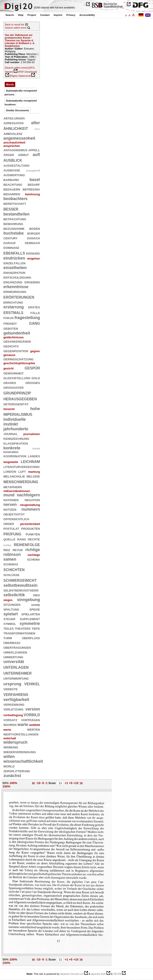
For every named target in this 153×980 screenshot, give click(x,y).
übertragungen (17, 647)
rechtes (7, 545)
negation (32, 500)
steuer (9, 619)
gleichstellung (17, 378)
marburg (34, 472)
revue (18, 550)
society (36, 605)
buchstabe (14, 233)
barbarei (11, 180)
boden (35, 228)
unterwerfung (16, 678)
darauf (10, 243)
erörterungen (19, 297)
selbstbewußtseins (21, 590)
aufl (36, 155)
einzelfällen (15, 263)
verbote (11, 689)
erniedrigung (15, 292)
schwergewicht (20, 580)
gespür (32, 368)
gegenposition (16, 351)
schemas (11, 564)
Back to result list (15, 25)
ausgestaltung (16, 165)
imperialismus (18, 414)
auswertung (14, 175)
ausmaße (12, 170)
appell (34, 150)
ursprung (12, 684)
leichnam (30, 461)
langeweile (11, 462)
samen (10, 559)
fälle (35, 313)
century (10, 238)
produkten (31, 528)
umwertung (13, 657)
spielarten (31, 614)
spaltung (11, 609)
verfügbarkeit (16, 700)
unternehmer (17, 673)
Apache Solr (98, 974)
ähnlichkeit (16, 128)
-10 (39, 783)
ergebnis (32, 282)
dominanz (11, 247)
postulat (11, 528)
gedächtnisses (13, 337)
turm (8, 638)
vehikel (32, 684)
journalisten (32, 434)
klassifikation (16, 443)
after (35, 123)
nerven (10, 505)
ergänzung (13, 282)
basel (35, 180)
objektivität (14, 514)
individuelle (15, 419)
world (9, 766)
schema (34, 559)
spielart (11, 614)
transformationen (19, 633)
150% (6, 786)
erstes (34, 307)
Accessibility (87, 15)
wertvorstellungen (21, 734)
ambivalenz (13, 134)
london (10, 471)
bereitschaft (15, 203)
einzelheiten (15, 268)
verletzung (13, 709)
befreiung (31, 189)
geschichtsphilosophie (19, 363)
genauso (9, 355)
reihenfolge (27, 544)
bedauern (12, 189)
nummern (31, 509)
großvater (13, 387)
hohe (35, 409)
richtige (33, 550)
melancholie (14, 476)
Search (10, 15)
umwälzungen (15, 652)
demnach (32, 243)
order (9, 524)
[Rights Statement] (20, 76)
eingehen (34, 259)
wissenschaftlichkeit (23, 761)
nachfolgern (28, 495)
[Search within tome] (16, 68)
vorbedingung (13, 715)
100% (13, 783)
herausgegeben (20, 399)
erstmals (13, 312)
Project (32, 15)
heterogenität (16, 404)
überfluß (31, 638)
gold (36, 378)
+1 (67, 783)
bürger (34, 233)
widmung (11, 747)
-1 (47, 783)
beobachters (16, 199)
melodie (33, 476)
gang (34, 323)
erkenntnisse (16, 287)
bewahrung (13, 224)
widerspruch (16, 742)
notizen (10, 509)
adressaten (13, 123)
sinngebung (29, 600)
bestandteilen (17, 214)
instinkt (11, 424)
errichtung (13, 302)
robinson (12, 554)
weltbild (34, 725)
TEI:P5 (117, 974)
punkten (33, 534)
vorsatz (10, 720)
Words (10, 84)
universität (14, 662)
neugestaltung (30, 505)
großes (33, 383)
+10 (76, 783)
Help (21, 15)
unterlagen (16, 667)
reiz (7, 550)
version (33, 709)
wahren (10, 725)
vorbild (32, 714)
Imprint (58, 15)
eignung (33, 253)
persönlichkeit (30, 524)
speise (35, 609)
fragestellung (27, 318)
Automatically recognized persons (21, 93)
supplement (30, 619)
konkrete (12, 448)
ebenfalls (14, 253)
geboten (11, 328)
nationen (11, 500)
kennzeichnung (16, 438)
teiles (9, 628)
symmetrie (30, 624)
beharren (12, 194)
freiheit (10, 323)
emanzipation (14, 272)
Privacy (71, 15)
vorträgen (30, 720)
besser (11, 209)
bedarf (34, 184)
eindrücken (14, 258)
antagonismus (15, 150)
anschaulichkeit (14, 142)
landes (34, 456)
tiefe (36, 628)
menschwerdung (21, 481)
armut (23, 155)
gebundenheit (17, 333)
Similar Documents (18, 110)
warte (23, 725)
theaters (23, 628)
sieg (36, 595)
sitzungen (12, 604)
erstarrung (14, 307)
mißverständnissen (17, 491)
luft (22, 471)
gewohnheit (14, 373)
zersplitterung (17, 771)
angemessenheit (19, 138)
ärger (9, 155)
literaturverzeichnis (22, 467)
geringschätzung (18, 359)
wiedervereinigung (20, 752)
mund (9, 495)
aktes (37, 129)
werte (7, 730)
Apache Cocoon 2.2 (72, 974)
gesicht (8, 368)
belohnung (32, 194)
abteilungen (14, 118)
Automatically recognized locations (21, 103)
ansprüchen (12, 146)
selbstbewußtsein (20, 585)
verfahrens (16, 694)
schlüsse (11, 575)
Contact (45, 15)
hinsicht (9, 409)
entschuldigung (17, 277)
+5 (71, 783)
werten (34, 729)
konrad (36, 448)
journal (11, 434)
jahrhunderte (16, 429)
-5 (43, 783)
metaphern (13, 487)
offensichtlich (16, 519)
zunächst (12, 776)
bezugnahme (14, 228)
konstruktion (11, 452)
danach (34, 238)
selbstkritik (14, 595)
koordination (15, 456)
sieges (8, 600)
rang (22, 539)
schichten (14, 569)
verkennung (14, 704)
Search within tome (16, 28)
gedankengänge (17, 341)
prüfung (12, 534)
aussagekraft (33, 171)
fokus (9, 318)
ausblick (13, 160)
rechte (34, 539)
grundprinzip (17, 393)
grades (10, 383)
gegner (35, 351)
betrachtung (15, 219)
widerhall (10, 738)
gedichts (11, 346)
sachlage (34, 555)
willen (9, 757)
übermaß (12, 643)
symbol (10, 624)
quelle (9, 539)
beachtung (13, 184)
